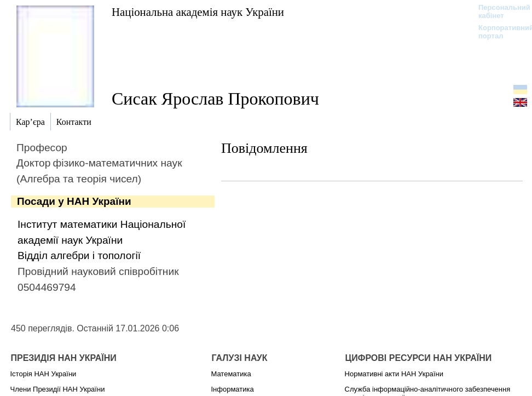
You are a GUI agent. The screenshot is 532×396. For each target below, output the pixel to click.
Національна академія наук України (198, 12)
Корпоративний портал (499, 32)
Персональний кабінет (499, 12)
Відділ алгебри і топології (79, 256)
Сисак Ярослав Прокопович (215, 99)
